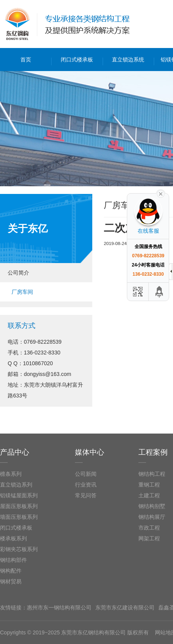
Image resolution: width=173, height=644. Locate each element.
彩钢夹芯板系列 (19, 549)
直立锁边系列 (16, 485)
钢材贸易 (11, 581)
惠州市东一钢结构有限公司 (59, 608)
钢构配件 (11, 571)
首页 (26, 60)
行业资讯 (86, 485)
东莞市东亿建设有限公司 (125, 608)
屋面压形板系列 (19, 506)
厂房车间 (22, 292)
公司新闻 (86, 474)
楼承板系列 (13, 538)
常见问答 (86, 495)
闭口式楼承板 (77, 60)
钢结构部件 (13, 560)
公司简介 (18, 273)
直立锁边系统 (128, 60)
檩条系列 (11, 474)
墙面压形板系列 (19, 517)
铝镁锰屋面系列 (19, 495)
